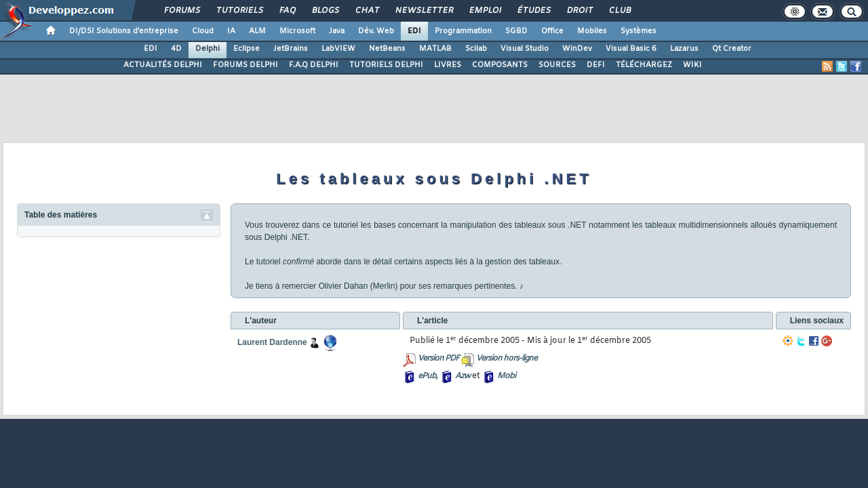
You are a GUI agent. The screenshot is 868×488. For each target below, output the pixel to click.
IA (231, 31)
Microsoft (297, 31)
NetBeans (387, 49)
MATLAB (435, 49)
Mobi (506, 376)
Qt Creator (732, 49)
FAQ (287, 11)
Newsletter (423, 11)
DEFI (596, 65)
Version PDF (438, 359)
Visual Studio (525, 49)
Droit (579, 11)
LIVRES (448, 65)
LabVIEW (338, 49)
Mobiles (592, 31)
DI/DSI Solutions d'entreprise (124, 31)
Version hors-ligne (507, 359)
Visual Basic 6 (631, 49)
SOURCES (557, 65)
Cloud (203, 31)
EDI (414, 31)
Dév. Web (376, 31)
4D (176, 49)
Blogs (325, 11)
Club (619, 11)
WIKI (692, 65)
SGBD (516, 31)
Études (533, 11)
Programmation (463, 31)
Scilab (476, 49)
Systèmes (638, 31)
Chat (367, 11)
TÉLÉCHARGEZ (644, 65)
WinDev (577, 49)
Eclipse (246, 49)
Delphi (208, 49)
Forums (181, 11)
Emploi (485, 11)
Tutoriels (239, 11)
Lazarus (684, 49)
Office (552, 31)
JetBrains (291, 49)
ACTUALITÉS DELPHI (163, 65)
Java (337, 31)
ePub (427, 376)
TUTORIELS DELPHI (386, 65)
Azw (462, 376)
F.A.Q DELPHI (314, 65)
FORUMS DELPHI (245, 65)
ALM (257, 31)
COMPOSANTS (500, 65)
